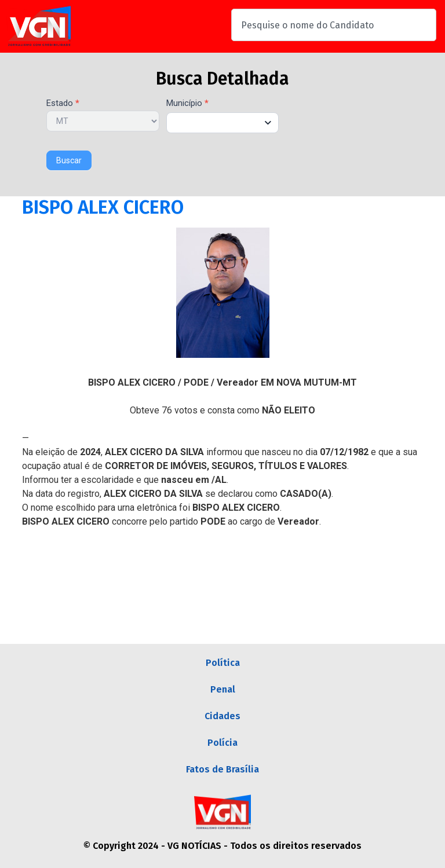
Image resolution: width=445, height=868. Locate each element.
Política (223, 663)
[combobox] (334, 25)
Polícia (222, 743)
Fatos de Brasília (222, 769)
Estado (63, 104)
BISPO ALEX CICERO (103, 207)
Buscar (69, 160)
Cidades (222, 716)
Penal (223, 689)
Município (187, 104)
